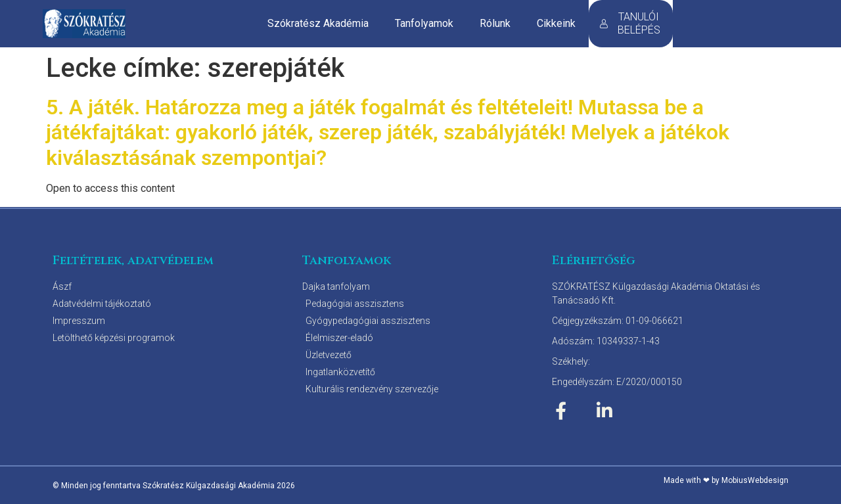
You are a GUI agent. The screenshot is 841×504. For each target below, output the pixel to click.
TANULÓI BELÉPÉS (630, 23)
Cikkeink (556, 23)
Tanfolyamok (424, 23)
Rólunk (495, 23)
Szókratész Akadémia (318, 23)
